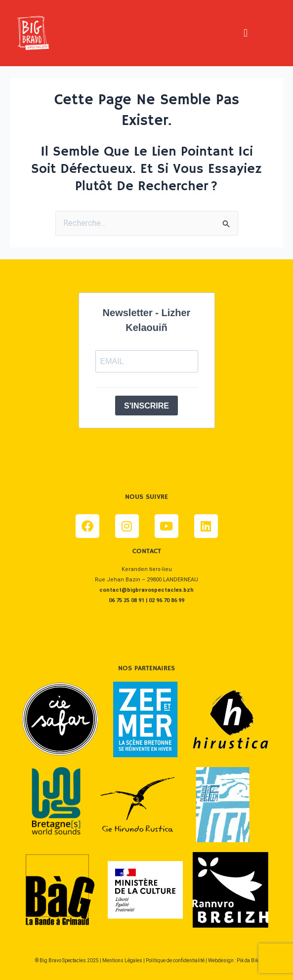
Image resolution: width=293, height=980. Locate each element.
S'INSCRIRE (146, 406)
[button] (245, 33)
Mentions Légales (122, 960)
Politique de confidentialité (175, 960)
